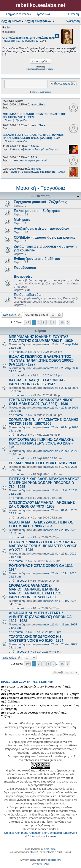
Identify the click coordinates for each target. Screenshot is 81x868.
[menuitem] (37, 864)
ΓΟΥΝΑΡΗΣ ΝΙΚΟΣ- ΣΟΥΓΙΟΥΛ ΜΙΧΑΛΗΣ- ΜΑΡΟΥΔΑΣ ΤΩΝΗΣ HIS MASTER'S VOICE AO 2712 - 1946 (43, 546)
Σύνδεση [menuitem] (73, 14)
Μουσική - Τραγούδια (40, 188)
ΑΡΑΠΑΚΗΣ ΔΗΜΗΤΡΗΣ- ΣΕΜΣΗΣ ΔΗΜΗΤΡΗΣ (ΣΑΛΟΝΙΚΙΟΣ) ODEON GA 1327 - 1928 (40, 617)
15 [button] (62, 322)
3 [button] (44, 322)
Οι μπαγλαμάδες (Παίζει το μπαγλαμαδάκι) (29, 38)
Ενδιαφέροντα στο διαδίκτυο (37, 259)
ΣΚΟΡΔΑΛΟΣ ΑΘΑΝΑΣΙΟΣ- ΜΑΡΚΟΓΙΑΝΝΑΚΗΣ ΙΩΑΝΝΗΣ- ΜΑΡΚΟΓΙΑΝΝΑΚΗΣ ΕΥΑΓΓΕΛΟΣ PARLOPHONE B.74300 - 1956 (36, 591)
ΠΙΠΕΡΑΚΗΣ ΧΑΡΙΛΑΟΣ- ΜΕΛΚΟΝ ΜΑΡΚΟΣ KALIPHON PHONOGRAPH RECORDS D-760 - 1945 (44, 483)
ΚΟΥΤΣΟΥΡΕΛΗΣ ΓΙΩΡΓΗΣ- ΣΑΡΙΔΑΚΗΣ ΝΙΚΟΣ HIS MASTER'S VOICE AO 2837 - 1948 (41, 443)
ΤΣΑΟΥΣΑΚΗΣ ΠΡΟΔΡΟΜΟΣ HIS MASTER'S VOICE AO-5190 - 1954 (36, 639)
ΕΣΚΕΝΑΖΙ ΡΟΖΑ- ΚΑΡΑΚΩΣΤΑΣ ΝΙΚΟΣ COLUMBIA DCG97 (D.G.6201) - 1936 (41, 402)
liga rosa (36, 169)
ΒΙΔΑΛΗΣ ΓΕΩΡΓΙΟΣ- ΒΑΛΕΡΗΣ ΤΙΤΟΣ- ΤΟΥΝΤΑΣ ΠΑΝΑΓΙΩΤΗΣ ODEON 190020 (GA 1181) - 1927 (41, 360)
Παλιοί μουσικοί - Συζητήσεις (37, 211)
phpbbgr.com (54, 860)
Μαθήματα (22, 220)
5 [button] (53, 322)
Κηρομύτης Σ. (30, 41)
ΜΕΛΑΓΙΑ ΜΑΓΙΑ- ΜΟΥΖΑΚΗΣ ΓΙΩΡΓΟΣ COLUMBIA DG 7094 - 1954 (41, 524)
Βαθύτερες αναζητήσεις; (40, 92)
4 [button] (48, 322)
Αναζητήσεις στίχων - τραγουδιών (41, 229)
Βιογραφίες (23, 276)
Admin (35, 146)
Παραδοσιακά (25, 268)
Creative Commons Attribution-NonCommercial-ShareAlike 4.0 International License (40, 835)
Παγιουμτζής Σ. (11, 41)
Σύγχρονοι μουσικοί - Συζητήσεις (40, 202)
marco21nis (38, 105)
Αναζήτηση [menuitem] (73, 21)
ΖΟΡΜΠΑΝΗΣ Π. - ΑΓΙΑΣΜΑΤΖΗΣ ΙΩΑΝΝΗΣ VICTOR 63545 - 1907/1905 (44, 422)
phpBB (33, 852)
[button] (27, 322)
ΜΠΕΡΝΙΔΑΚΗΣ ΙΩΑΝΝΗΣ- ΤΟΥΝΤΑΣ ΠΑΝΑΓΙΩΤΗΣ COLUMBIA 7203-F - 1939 (41, 339)
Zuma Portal (49, 849)
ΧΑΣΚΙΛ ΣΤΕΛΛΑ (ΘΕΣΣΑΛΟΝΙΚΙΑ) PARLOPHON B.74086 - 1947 (37, 382)
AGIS (34, 158)
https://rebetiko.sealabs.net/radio (40, 69)
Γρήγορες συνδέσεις (19, 14)
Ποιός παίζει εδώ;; (29, 295)
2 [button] (39, 322)
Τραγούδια (43, 14)
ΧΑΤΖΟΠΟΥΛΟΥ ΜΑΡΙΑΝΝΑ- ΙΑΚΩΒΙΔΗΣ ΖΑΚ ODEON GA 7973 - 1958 (42, 505)
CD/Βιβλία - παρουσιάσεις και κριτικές (45, 237)
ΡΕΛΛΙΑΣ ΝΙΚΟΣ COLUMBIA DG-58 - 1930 (42, 463)
